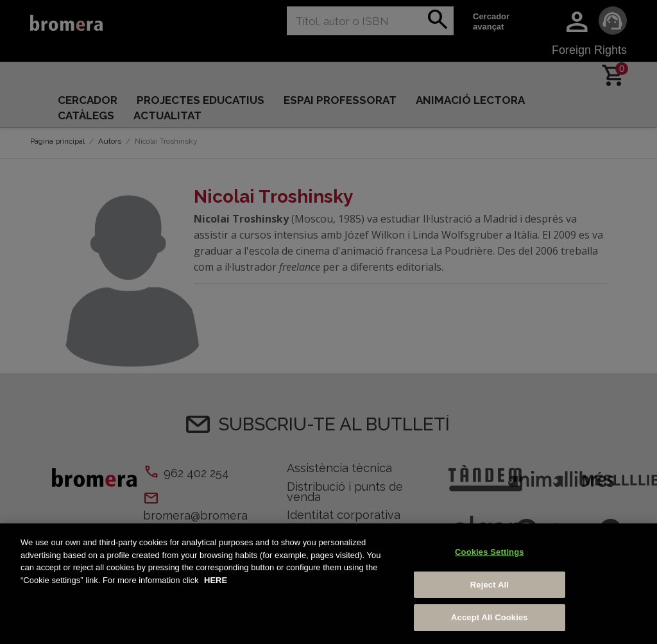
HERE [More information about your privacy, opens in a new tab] (216, 580)
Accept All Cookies (490, 617)
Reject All (490, 585)
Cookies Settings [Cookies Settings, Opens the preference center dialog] (490, 552)
